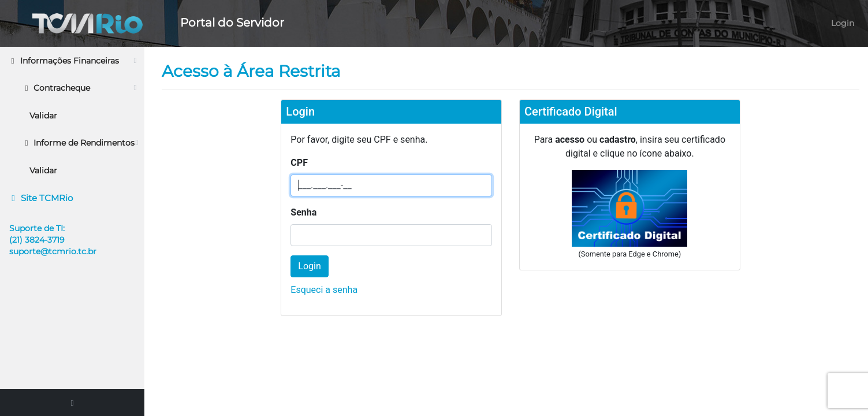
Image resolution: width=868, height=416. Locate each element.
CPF (299, 163)
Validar (43, 116)
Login (843, 23)
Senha (303, 212)
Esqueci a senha (324, 290)
